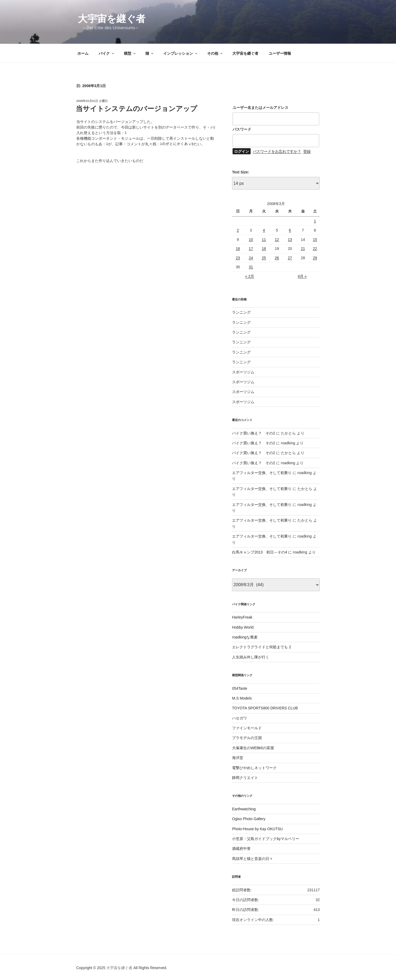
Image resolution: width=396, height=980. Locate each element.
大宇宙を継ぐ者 (112, 19)
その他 (215, 53)
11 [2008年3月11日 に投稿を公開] (264, 240)
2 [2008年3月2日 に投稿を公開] (238, 230)
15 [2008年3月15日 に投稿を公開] (315, 240)
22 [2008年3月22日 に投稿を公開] (315, 249)
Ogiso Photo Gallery (249, 819)
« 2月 (249, 276)
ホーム (83, 53)
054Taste (240, 688)
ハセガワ (239, 718)
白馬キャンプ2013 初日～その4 (260, 552)
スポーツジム (243, 372)
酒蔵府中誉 (241, 849)
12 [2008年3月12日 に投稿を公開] (277, 240)
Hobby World (243, 627)
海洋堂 (238, 758)
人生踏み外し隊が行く (251, 657)
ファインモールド (247, 728)
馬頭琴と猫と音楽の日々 (252, 859)
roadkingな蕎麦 (245, 637)
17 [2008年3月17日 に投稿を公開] (251, 249)
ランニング (241, 312)
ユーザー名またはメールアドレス (260, 108)
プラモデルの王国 (247, 738)
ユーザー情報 (280, 53)
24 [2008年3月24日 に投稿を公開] (251, 258)
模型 (130, 53)
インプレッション (181, 53)
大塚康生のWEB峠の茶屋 (253, 748)
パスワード (242, 129)
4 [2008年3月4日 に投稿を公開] (264, 230)
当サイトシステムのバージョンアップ (136, 109)
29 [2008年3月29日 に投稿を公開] (315, 258)
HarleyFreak (242, 617)
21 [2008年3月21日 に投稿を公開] (303, 249)
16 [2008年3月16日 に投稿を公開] (238, 249)
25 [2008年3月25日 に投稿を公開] (264, 258)
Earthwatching (244, 809)
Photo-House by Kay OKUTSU (257, 829)
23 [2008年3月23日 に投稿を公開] (238, 258)
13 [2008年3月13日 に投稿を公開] (290, 240)
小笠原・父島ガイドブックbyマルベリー (266, 839)
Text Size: (241, 172)
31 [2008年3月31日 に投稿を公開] (251, 267)
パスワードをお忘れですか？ (277, 151)
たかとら (288, 433)
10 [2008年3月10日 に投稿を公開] (251, 240)
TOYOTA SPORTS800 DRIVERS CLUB (265, 708)
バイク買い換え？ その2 (254, 433)
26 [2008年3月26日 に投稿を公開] (277, 258)
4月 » (302, 276)
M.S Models (242, 698)
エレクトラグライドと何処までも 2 (262, 647)
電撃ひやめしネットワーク (254, 768)
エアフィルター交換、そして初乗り (262, 473)
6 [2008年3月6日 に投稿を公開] (290, 230)
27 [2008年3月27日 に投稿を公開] (290, 258)
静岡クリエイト (245, 778)
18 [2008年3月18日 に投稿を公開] (264, 249)
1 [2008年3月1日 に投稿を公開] (315, 221)
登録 (307, 151)
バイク (107, 53)
